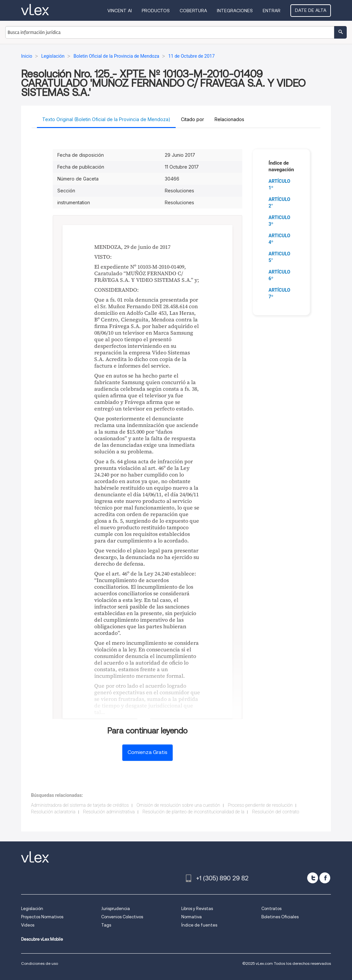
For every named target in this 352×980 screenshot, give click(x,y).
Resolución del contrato (276, 812)
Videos (28, 925)
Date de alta (311, 10)
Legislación (32, 909)
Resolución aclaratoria (53, 812)
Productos (156, 11)
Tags (106, 925)
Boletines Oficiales (280, 917)
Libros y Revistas (197, 909)
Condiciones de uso (40, 963)
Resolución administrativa (109, 812)
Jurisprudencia (116, 909)
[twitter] (313, 878)
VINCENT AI (120, 11)
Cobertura (193, 11)
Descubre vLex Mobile (42, 939)
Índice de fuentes (199, 925)
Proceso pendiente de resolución (260, 805)
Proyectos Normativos (42, 917)
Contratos (271, 909)
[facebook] (325, 878)
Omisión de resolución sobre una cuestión (178, 805)
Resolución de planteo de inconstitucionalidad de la (193, 812)
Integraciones (235, 11)
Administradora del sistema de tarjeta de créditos (80, 805)
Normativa (191, 917)
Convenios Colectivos (122, 917)
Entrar (272, 11)
